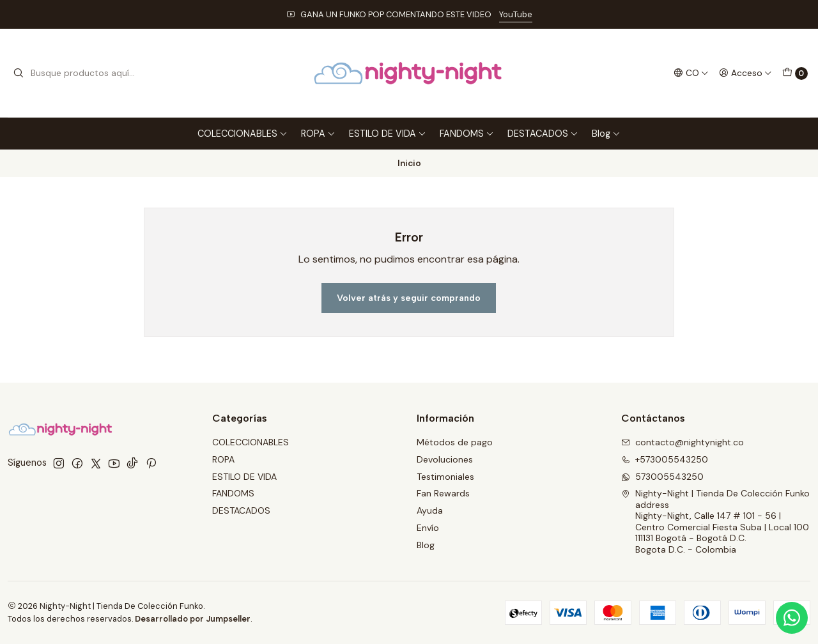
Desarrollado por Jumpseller (193, 619)
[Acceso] (745, 73)
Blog (606, 134)
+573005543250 (665, 459)
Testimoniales (445, 477)
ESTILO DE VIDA (388, 134)
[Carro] (795, 73)
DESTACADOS (543, 134)
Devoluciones (445, 459)
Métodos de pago (455, 442)
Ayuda (430, 510)
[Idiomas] (691, 73)
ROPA (318, 134)
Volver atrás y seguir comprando (409, 298)
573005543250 (662, 477)
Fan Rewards (443, 493)
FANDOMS (467, 134)
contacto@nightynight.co (683, 442)
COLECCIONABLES (243, 134)
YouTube (516, 14)
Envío (428, 528)
